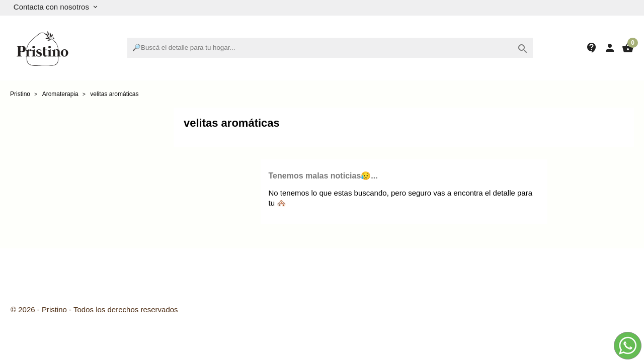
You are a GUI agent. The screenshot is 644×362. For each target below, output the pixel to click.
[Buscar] (330, 48)
